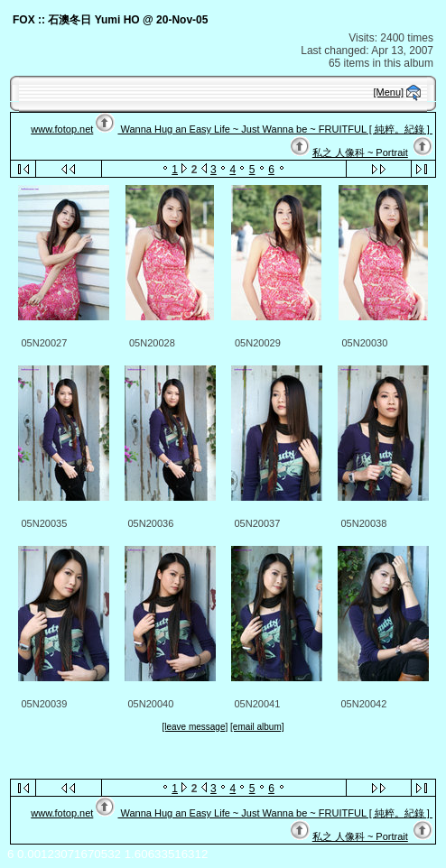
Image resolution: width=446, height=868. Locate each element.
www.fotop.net (62, 129)
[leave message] (195, 727)
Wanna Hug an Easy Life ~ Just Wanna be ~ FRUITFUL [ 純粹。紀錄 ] (274, 129)
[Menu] (389, 92)
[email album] (257, 727)
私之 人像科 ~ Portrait (360, 152)
